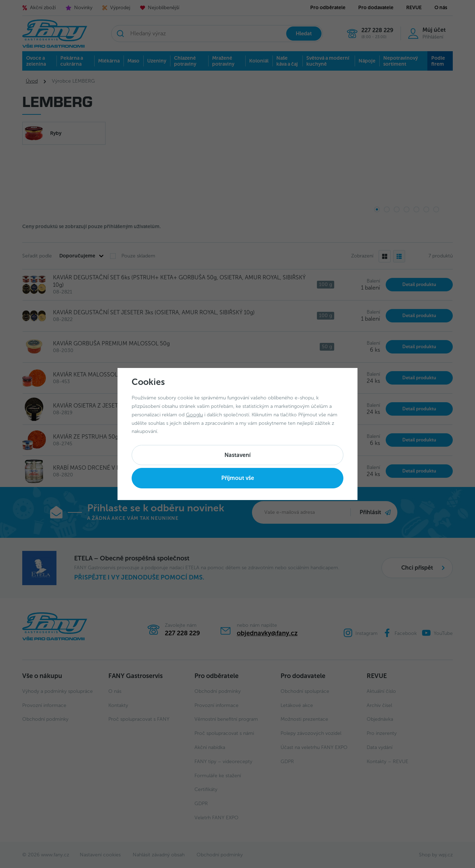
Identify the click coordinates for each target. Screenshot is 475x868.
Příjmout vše (238, 478)
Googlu (194, 415)
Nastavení (238, 455)
